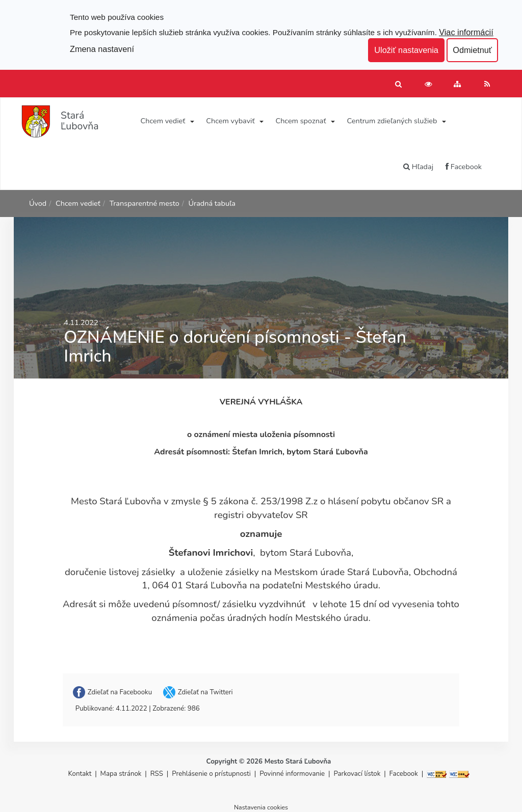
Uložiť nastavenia (406, 50)
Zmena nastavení (102, 49)
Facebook (464, 167)
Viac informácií (466, 32)
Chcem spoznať (301, 121)
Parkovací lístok (357, 774)
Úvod (38, 203)
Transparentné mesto (145, 203)
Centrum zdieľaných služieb (392, 121)
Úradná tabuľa (212, 203)
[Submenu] (191, 121)
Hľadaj (418, 167)
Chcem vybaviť (230, 121)
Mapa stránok (121, 774)
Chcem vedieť (163, 121)
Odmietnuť (472, 50)
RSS (158, 774)
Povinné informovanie (292, 774)
